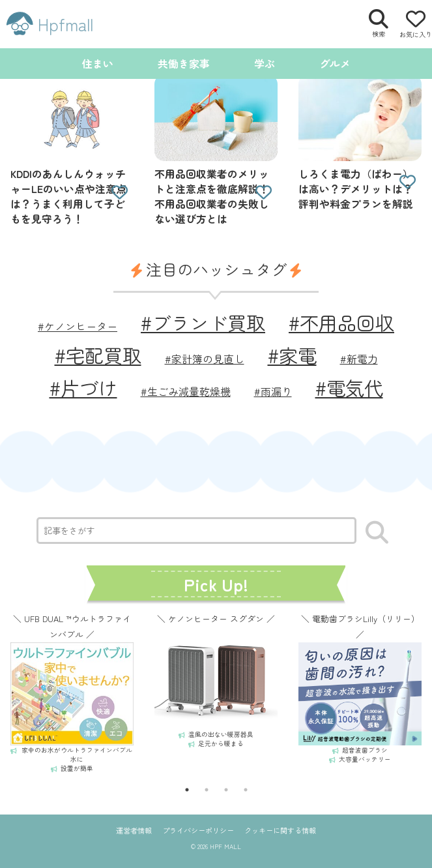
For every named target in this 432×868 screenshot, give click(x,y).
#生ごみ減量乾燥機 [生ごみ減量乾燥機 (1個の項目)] (186, 391)
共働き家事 (184, 63)
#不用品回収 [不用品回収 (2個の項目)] (341, 322)
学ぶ (265, 63)
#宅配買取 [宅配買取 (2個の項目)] (98, 355)
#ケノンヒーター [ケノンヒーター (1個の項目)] (78, 326)
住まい (98, 63)
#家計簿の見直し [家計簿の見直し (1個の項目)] (205, 359)
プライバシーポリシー (198, 830)
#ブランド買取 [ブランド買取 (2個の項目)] (203, 322)
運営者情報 (134, 830)
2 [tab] (207, 790)
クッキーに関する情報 (280, 830)
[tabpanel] (72, 692)
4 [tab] (246, 790)
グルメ (335, 63)
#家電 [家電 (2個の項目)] (292, 355)
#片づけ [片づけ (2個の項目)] (83, 387)
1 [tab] (187, 790)
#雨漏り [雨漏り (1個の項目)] (273, 391)
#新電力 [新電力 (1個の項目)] (359, 359)
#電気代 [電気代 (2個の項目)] (349, 387)
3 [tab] (226, 790)
